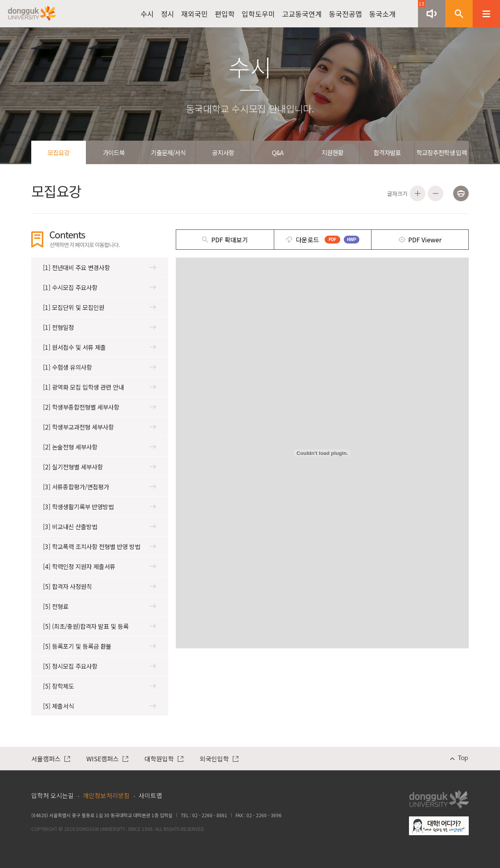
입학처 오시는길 (53, 795)
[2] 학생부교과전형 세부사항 (100, 427)
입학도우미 (258, 14)
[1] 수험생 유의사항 (100, 367)
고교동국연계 (302, 14)
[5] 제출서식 (100, 706)
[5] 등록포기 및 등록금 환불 (100, 646)
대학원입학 (164, 759)
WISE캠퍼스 (107, 759)
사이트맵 (150, 795)
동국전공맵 (346, 14)
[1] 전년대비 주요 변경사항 (100, 267)
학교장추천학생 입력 (442, 152)
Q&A (278, 152)
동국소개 (382, 14)
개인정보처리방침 (106, 795)
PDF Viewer (425, 240)
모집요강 (59, 152)
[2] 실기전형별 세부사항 (100, 467)
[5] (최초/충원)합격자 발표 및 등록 (100, 626)
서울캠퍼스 (51, 759)
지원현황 (332, 152)
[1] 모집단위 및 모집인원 (100, 307)
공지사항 (223, 152)
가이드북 (114, 152)
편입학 (225, 14)
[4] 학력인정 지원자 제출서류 (100, 566)
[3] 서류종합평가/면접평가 (100, 487)
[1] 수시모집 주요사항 (100, 287)
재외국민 (195, 14)
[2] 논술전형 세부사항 (100, 447)
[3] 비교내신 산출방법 (100, 526)
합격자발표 (387, 152)
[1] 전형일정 (100, 327)
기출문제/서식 (168, 152)
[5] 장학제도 (100, 686)
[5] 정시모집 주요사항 (100, 666)
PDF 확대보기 (230, 240)
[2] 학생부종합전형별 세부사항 (100, 407)
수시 (147, 14)
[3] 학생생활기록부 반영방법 (100, 506)
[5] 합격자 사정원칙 (100, 586)
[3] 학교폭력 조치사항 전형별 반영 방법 (100, 546)
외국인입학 (219, 759)
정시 (168, 14)
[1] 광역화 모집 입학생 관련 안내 (100, 387)
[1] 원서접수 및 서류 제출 (100, 347)
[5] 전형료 (100, 606)
